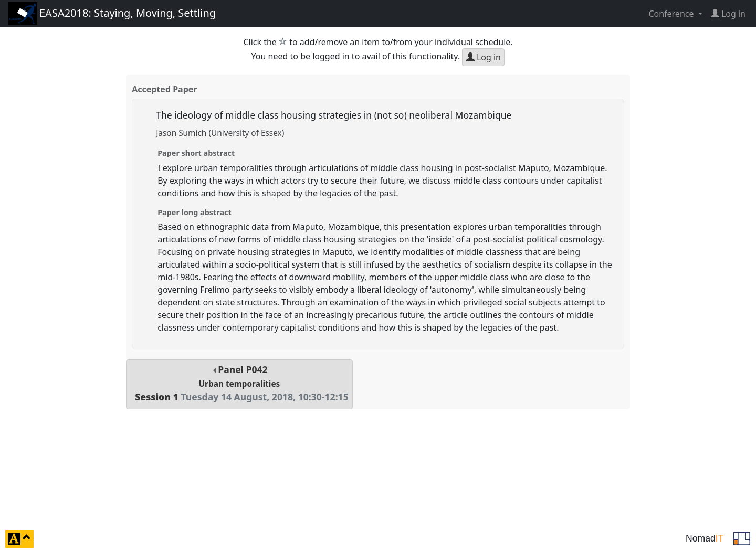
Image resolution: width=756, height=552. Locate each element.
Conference (672, 14)
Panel (239, 383)
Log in (484, 57)
